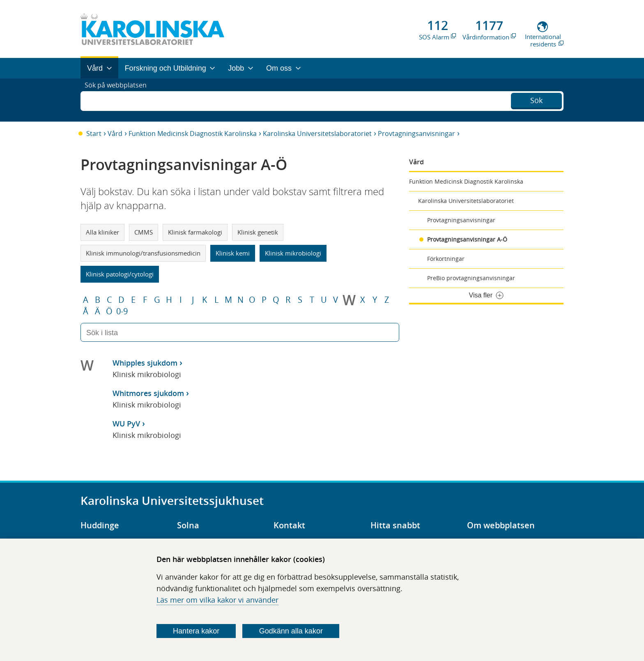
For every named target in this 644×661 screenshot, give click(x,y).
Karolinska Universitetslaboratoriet (317, 134)
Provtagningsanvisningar (416, 134)
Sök (536, 99)
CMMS (144, 232)
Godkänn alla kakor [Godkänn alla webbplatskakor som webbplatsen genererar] (291, 631)
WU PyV (126, 424)
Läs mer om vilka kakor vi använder (217, 600)
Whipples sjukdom (145, 363)
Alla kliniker (102, 232)
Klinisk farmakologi (195, 232)
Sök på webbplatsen (119, 100)
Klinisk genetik (258, 232)
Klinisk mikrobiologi (293, 253)
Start (94, 134)
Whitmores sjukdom (148, 393)
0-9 (122, 311)
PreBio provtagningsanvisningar (471, 278)
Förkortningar (446, 259)
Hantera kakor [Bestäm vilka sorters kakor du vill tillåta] (196, 631)
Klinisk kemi (233, 253)
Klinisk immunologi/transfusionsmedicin (143, 253)
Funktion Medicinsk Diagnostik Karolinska (193, 134)
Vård (115, 134)
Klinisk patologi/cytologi (120, 274)
